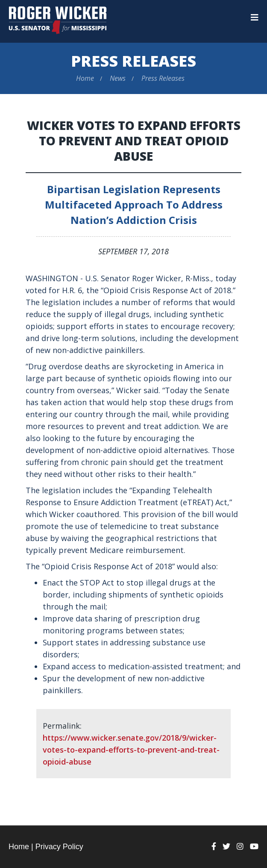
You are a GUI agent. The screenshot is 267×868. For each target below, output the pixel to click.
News (118, 78)
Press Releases (133, 61)
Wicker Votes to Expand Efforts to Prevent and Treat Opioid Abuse (134, 141)
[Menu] (255, 18)
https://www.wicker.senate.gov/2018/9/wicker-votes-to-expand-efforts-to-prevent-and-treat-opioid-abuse (131, 750)
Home (85, 78)
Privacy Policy (59, 847)
